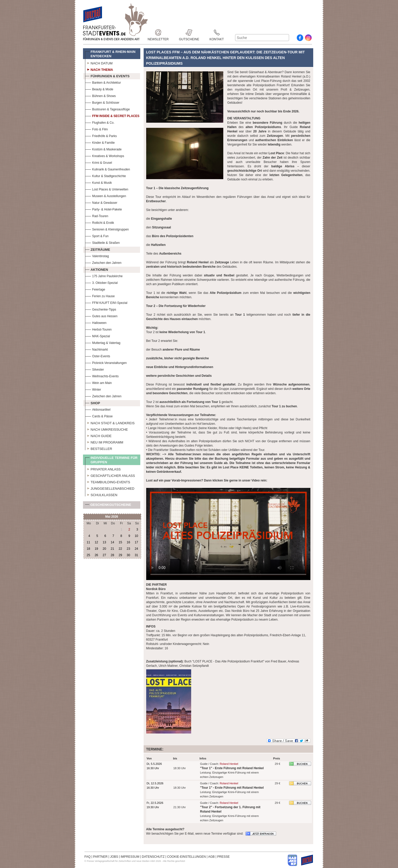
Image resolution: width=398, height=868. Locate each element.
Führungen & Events (107, 75)
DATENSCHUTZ (153, 857)
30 (128, 555)
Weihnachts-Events (102, 376)
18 (88, 549)
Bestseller (99, 448)
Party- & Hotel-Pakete (104, 209)
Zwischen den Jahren (103, 262)
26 (96, 555)
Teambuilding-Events (108, 481)
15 (120, 542)
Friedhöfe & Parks (101, 135)
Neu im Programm (104, 442)
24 (136, 549)
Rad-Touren (97, 215)
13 (104, 542)
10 (136, 536)
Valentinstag (97, 255)
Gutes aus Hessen (101, 316)
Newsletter (158, 32)
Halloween (96, 322)
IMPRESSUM (130, 857)
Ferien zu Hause (100, 296)
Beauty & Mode (99, 89)
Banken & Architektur (103, 82)
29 (120, 555)
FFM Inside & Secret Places (112, 115)
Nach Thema (99, 69)
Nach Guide (98, 435)
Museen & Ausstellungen (106, 195)
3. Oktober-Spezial (101, 282)
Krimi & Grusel (99, 162)
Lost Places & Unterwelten (107, 189)
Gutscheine (189, 32)
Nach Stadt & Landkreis (110, 422)
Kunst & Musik (99, 182)
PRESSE (223, 857)
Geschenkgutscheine (108, 506)
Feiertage (95, 289)
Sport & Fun (97, 235)
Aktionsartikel (98, 409)
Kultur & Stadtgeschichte (105, 175)
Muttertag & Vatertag (103, 342)
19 (96, 549)
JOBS (114, 857)
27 (104, 555)
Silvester (95, 369)
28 (112, 555)
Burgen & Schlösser (102, 102)
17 (136, 542)
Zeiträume (98, 249)
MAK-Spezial (98, 336)
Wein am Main (98, 382)
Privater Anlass (103, 469)
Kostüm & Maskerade (103, 149)
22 (120, 549)
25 (88, 555)
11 (88, 542)
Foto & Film (96, 129)
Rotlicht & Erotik (100, 222)
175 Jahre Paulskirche (104, 276)
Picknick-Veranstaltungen (106, 362)
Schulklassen (101, 494)
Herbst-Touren (98, 329)
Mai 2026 (112, 517)
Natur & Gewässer (101, 202)
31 (136, 555)
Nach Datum (99, 63)
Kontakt (217, 32)
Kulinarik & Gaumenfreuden (108, 169)
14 (112, 542)
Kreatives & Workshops (105, 155)
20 (104, 549)
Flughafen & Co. (100, 122)
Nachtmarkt (96, 349)
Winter (93, 389)
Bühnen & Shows (100, 95)
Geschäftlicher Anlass (110, 475)
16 (128, 542)
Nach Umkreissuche (107, 429)
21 (112, 549)
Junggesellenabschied (110, 488)
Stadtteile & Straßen (102, 242)
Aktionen (97, 269)
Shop (93, 402)
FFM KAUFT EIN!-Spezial (106, 302)
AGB (211, 857)
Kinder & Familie (100, 142)
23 (128, 549)
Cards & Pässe (99, 416)
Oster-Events (98, 356)
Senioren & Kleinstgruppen (107, 229)
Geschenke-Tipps (101, 309)
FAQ (88, 857)
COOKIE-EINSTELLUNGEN (186, 857)
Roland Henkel (229, 764)
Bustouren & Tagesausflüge (108, 109)
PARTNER (100, 857)
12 (96, 542)
